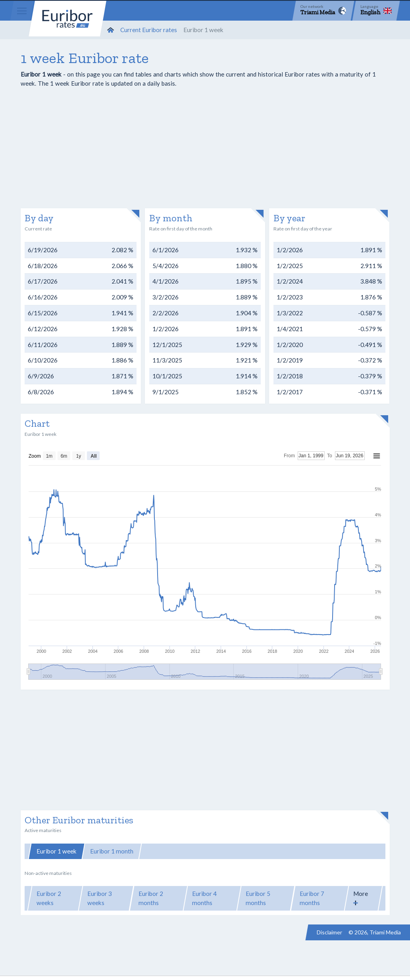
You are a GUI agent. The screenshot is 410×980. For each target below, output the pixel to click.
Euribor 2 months (151, 898)
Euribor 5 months (258, 898)
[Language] (376, 11)
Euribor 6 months (229, 851)
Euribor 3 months (170, 851)
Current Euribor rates (149, 30)
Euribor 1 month (112, 851)
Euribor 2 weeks (49, 898)
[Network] (323, 11)
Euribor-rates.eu (67, 19)
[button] (363, 898)
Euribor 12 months (291, 851)
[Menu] (22, 11)
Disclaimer (329, 932)
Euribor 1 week (57, 851)
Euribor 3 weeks (100, 898)
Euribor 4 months (204, 898)
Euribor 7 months (312, 898)
